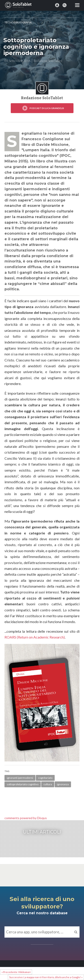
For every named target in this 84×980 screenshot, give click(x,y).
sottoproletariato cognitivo (23, 784)
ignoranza (63, 784)
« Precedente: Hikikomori (16, 972)
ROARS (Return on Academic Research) (35, 637)
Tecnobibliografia (18, 22)
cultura (48, 784)
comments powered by (26, 818)
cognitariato (45, 778)
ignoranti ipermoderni (20, 778)
